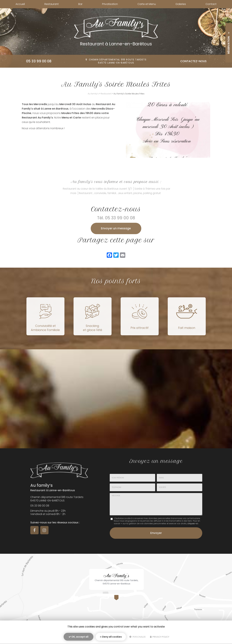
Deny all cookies (111, 637)
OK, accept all (78, 637)
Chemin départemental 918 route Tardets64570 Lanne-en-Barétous (118, 61)
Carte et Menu (147, 4)
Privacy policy (160, 637)
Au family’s (93, 94)
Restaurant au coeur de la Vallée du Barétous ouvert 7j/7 (97, 189)
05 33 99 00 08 (39, 61)
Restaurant (52, 4)
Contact (211, 4)
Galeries (181, 4)
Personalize (138, 637)
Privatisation (110, 4)
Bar (80, 4)
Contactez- (193, 61)
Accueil (20, 4)
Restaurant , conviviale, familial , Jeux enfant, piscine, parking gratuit (120, 193)
